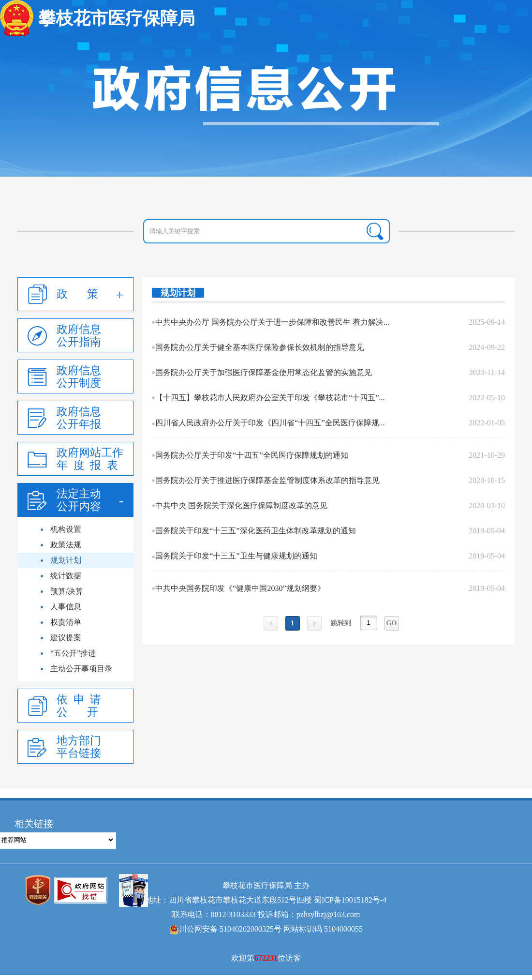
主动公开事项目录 (81, 669)
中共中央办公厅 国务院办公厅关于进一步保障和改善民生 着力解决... (272, 322)
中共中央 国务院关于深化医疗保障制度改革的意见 (241, 505)
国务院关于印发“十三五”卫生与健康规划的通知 (236, 556)
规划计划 (66, 560)
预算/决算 (67, 591)
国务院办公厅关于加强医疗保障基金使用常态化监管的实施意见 (264, 372)
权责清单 (66, 622)
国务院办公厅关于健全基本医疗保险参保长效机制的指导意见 (260, 347)
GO (392, 623)
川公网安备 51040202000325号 (225, 929)
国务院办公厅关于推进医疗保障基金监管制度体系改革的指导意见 (267, 480)
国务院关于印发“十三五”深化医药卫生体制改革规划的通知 (255, 531)
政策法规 (66, 545)
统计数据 (66, 576)
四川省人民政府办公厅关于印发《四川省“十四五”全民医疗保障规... (270, 423)
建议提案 (66, 638)
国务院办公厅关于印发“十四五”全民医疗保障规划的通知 (251, 455)
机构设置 (66, 529)
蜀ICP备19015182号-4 (350, 900)
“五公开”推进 (73, 653)
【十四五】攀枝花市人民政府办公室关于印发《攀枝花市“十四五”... (270, 398)
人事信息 (66, 607)
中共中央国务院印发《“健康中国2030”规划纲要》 (240, 588)
